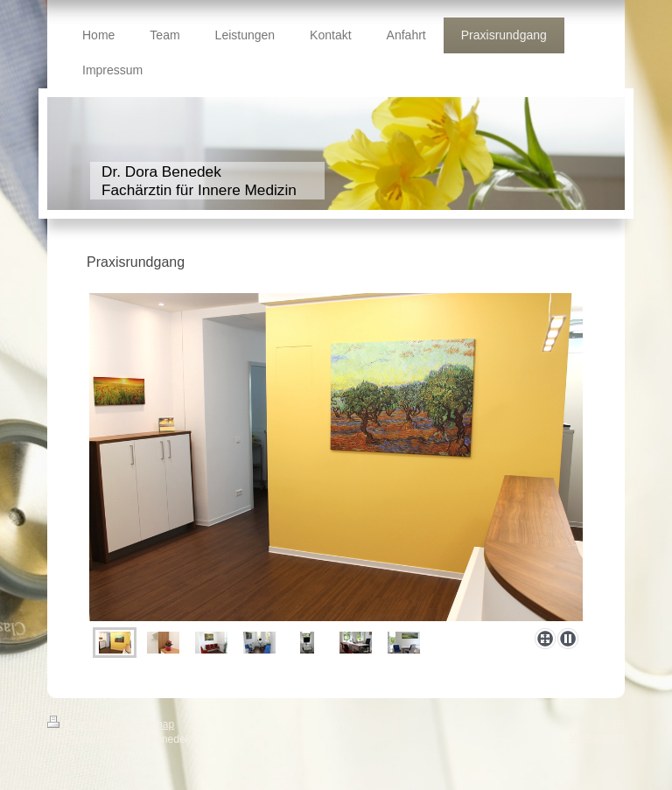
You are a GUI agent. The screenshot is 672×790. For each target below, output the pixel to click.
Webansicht (598, 738)
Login (612, 723)
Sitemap (155, 724)
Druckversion (89, 724)
